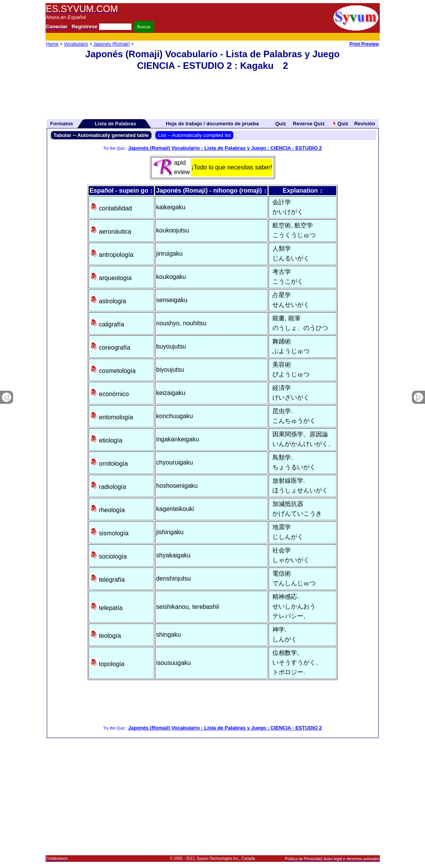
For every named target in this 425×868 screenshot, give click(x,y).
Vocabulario (76, 44)
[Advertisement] (239, 37)
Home (53, 44)
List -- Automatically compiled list (194, 135)
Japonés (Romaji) (112, 44)
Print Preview (364, 44)
